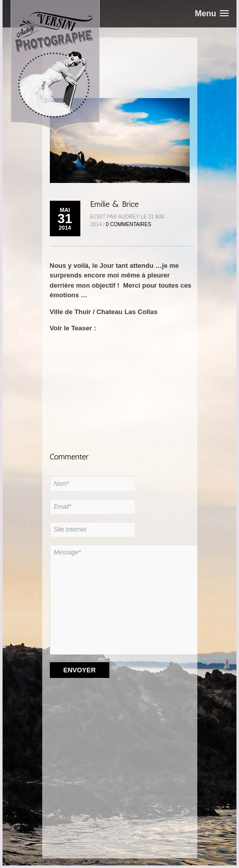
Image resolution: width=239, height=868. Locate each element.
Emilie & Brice (115, 204)
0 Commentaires (128, 224)
